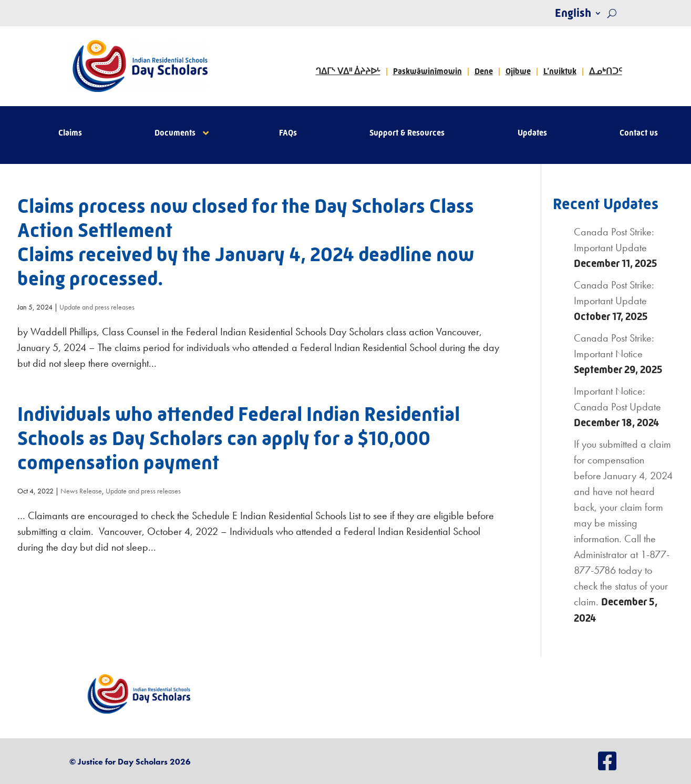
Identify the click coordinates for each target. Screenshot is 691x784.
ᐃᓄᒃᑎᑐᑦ (606, 71)
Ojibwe (518, 71)
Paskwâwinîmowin (427, 71)
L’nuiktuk (560, 71)
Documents (175, 133)
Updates (532, 133)
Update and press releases (97, 307)
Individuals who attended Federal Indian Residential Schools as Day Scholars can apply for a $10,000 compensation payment (239, 438)
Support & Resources (407, 133)
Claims (70, 133)
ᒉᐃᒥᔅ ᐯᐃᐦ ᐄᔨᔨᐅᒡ (348, 71)
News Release (81, 491)
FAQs (288, 133)
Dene (484, 71)
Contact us (639, 133)
